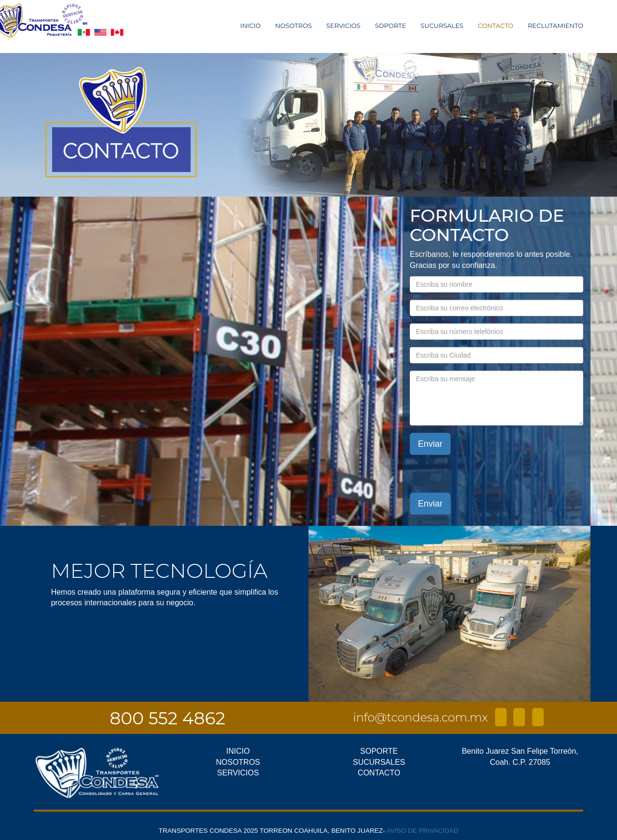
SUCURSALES (442, 26)
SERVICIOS (343, 26)
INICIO (250, 26)
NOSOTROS (294, 26)
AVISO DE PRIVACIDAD (423, 831)
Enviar (430, 444)
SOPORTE (391, 26)
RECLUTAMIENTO (556, 26)
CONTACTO (496, 26)
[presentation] (519, 474)
